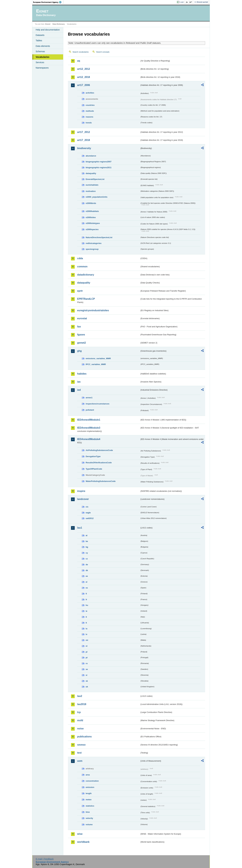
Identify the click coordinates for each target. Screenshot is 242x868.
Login (182, 2)
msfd (80, 720)
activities (90, 93)
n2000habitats (92, 211)
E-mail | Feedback (45, 859)
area (88, 775)
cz (87, 559)
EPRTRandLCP (86, 299)
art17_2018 (84, 140)
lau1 (80, 528)
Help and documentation (48, 30)
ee (87, 576)
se (87, 669)
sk (87, 681)
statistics (90, 806)
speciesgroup (92, 249)
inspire (81, 491)
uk (87, 687)
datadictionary (86, 275)
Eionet (48, 24)
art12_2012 (84, 69)
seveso (81, 745)
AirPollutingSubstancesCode (99, 450)
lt (86, 623)
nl (87, 646)
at (87, 535)
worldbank (83, 842)
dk (87, 570)
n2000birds (91, 203)
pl (87, 652)
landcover (83, 499)
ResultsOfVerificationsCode (99, 463)
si (87, 675)
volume (89, 824)
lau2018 (82, 704)
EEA (48, 2)
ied (79, 390)
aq (79, 61)
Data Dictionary (59, 24)
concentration (92, 781)
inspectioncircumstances (98, 404)
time (88, 812)
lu (87, 629)
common (82, 267)
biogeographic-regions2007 (99, 162)
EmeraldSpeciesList (95, 179)
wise (80, 834)
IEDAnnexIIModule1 (89, 420)
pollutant (90, 410)
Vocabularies (43, 57)
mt (87, 640)
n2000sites (91, 217)
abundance (91, 156)
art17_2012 (84, 132)
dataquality (91, 173)
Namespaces (42, 68)
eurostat (82, 318)
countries (90, 105)
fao (79, 327)
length (89, 793)
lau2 (80, 696)
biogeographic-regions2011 (99, 167)
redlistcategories (94, 243)
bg (87, 547)
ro (87, 663)
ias (79, 382)
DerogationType (93, 456)
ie (87, 611)
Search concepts (103, 52)
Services (40, 62)
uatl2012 (90, 518)
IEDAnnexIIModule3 (89, 428)
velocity (89, 818)
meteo (89, 800)
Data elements (43, 46)
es (87, 588)
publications (84, 737)
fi (86, 594)
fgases (81, 335)
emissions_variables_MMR (98, 358)
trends (89, 123)
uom (80, 761)
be (87, 541)
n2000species (92, 229)
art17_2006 (84, 85)
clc (87, 507)
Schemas (40, 51)
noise (80, 729)
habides (82, 374)
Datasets (40, 35)
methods (90, 111)
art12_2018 (84, 77)
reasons (89, 117)
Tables (39, 41)
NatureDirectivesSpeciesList (99, 237)
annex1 (89, 398)
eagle (88, 513)
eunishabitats (92, 185)
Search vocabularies (81, 52)
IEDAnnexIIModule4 (89, 439)
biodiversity (84, 148)
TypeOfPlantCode (94, 469)
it (86, 617)
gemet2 (81, 343)
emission (90, 787)
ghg (79, 351)
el (87, 582)
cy (87, 553)
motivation (91, 191)
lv (87, 634)
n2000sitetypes (93, 223)
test (79, 753)
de (87, 565)
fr (86, 599)
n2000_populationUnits (97, 197)
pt (87, 658)
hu (87, 605)
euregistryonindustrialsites (93, 310)
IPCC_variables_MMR (96, 364)
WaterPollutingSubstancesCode (101, 481)
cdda (80, 258)
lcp (79, 712)
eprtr (80, 291)
